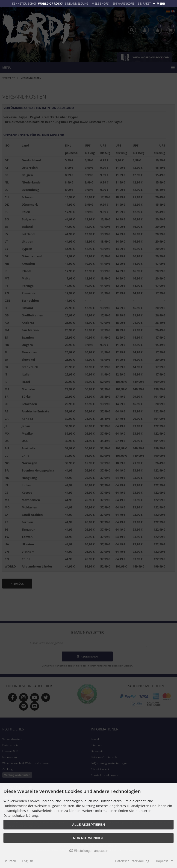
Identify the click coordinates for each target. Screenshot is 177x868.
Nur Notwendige (88, 838)
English (28, 861)
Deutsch (10, 861)
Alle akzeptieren (89, 825)
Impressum (165, 861)
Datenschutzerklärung (132, 861)
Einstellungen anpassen (89, 851)
